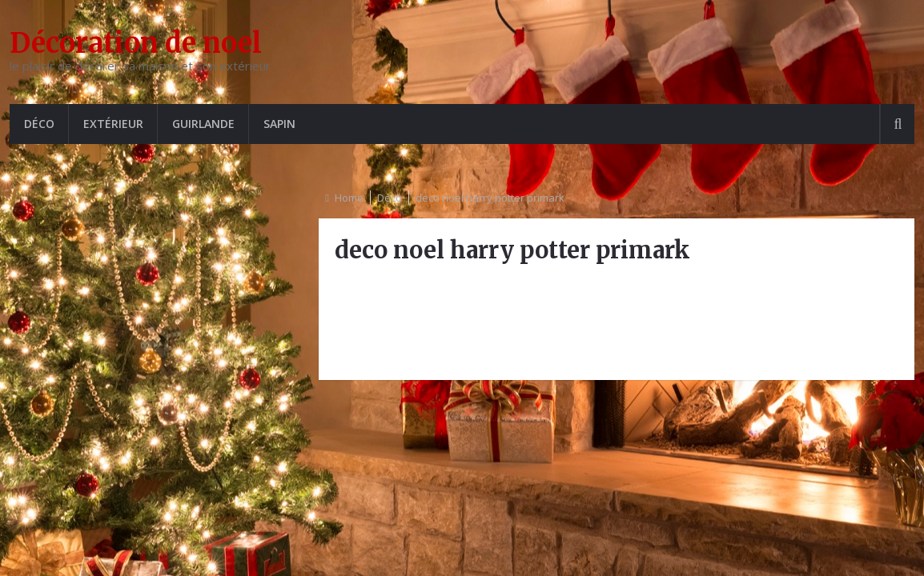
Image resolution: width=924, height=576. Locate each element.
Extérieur (113, 124)
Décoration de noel (136, 43)
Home (349, 198)
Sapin (279, 124)
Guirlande (203, 124)
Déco (39, 124)
